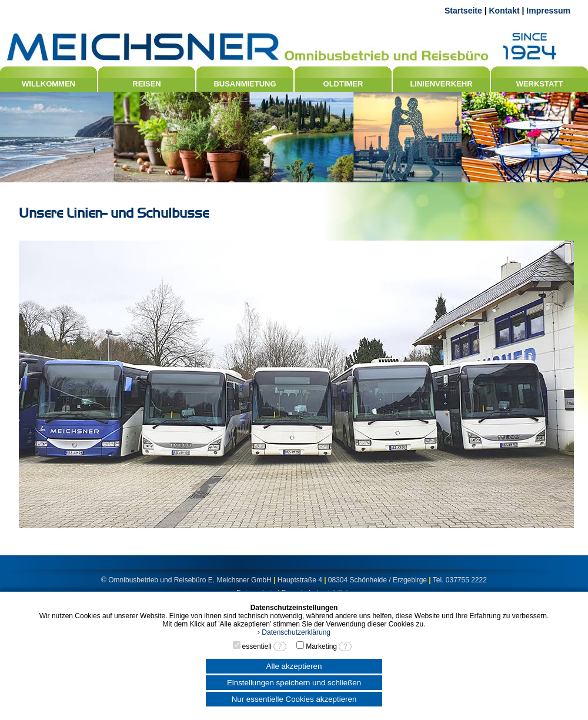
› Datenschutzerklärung (294, 632)
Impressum (548, 11)
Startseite (463, 11)
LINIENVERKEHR (441, 84)
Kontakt (504, 11)
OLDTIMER (343, 84)
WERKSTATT (540, 84)
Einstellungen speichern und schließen (294, 683)
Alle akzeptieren (294, 666)
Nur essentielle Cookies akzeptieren (294, 699)
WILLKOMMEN (49, 84)
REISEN (146, 84)
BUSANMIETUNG (245, 84)
